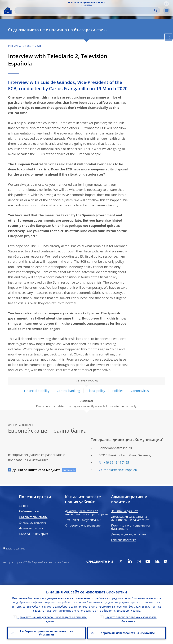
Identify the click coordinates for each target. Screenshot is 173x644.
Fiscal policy (96, 391)
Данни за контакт (31, 528)
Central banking (68, 391)
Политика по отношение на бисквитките (130, 527)
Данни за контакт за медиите (37, 470)
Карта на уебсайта (16, 549)
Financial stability (37, 391)
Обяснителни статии (33, 517)
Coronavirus (140, 391)
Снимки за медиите (32, 523)
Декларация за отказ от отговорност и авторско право (86, 513)
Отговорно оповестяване (83, 525)
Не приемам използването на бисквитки (126, 633)
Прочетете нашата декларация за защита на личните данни (52, 619)
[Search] (85, 11)
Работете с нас (29, 511)
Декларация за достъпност (130, 534)
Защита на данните (125, 511)
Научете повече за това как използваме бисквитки (131, 619)
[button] (166, 4)
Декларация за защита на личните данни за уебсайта (130, 518)
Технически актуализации (83, 520)
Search (156, 11)
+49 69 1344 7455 (116, 462)
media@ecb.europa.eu (120, 470)
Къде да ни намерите (34, 534)
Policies (118, 391)
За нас (23, 506)
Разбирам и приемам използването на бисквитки (46, 633)
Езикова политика (124, 540)
